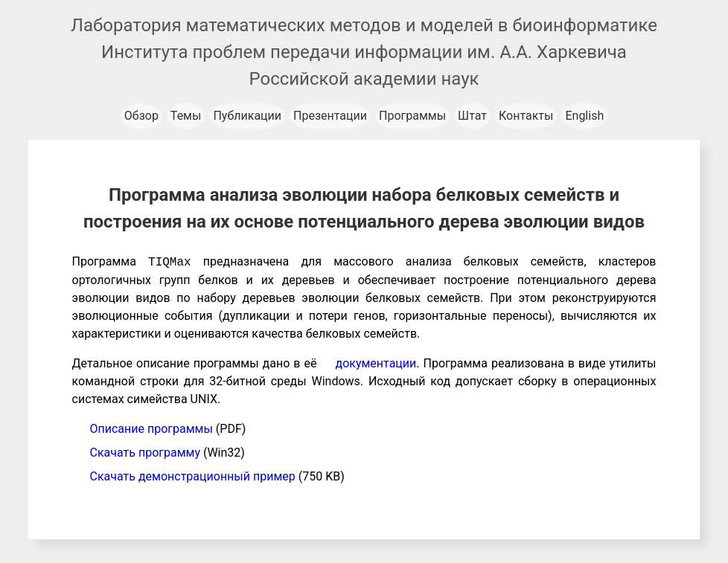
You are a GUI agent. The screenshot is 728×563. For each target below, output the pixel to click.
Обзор (141, 116)
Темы (186, 116)
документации (376, 363)
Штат (472, 116)
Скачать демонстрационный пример (193, 476)
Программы (412, 116)
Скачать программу (145, 453)
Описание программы (151, 429)
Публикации (247, 116)
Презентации (330, 116)
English (584, 116)
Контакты (526, 116)
